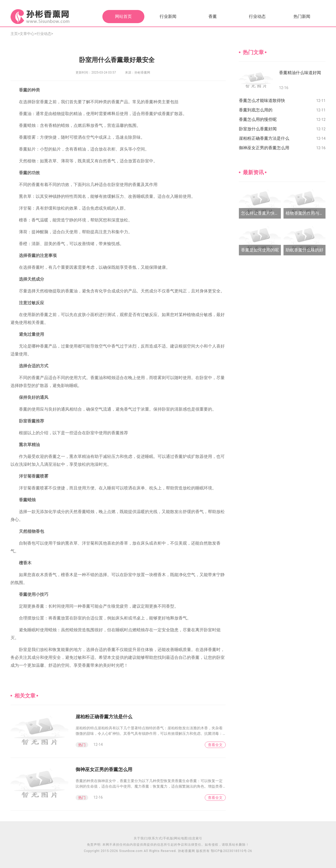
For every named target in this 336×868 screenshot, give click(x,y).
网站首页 (123, 16)
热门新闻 (302, 16)
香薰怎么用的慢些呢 (258, 119)
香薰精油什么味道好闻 (300, 73)
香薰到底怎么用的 (256, 110)
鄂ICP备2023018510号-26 (232, 851)
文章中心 (27, 34)
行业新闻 (168, 16)
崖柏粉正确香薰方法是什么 (104, 717)
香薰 (213, 16)
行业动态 (257, 16)
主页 (14, 34)
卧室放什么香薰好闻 (258, 129)
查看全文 (215, 745)
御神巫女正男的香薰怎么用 (104, 769)
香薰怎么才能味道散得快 (262, 100)
